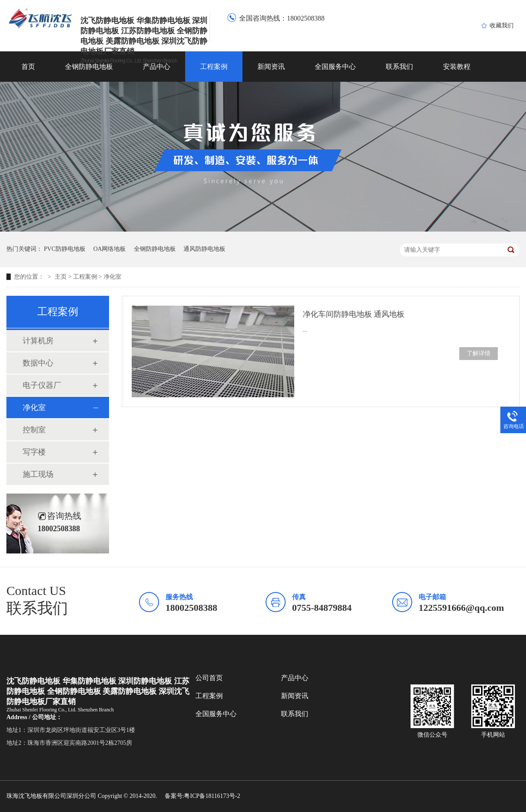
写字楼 (34, 452)
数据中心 (38, 363)
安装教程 (457, 67)
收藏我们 (502, 25)
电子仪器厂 (42, 385)
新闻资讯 (271, 67)
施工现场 (38, 474)
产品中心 (157, 67)
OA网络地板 (109, 249)
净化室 (112, 277)
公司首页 (209, 678)
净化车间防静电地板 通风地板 (354, 314)
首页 (28, 67)
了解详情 (479, 353)
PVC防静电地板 (65, 249)
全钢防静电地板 (89, 67)
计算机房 (38, 341)
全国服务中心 (335, 67)
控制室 (34, 430)
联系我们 (399, 67)
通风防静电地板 (204, 249)
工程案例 (214, 67)
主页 (61, 277)
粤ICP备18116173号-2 (212, 796)
